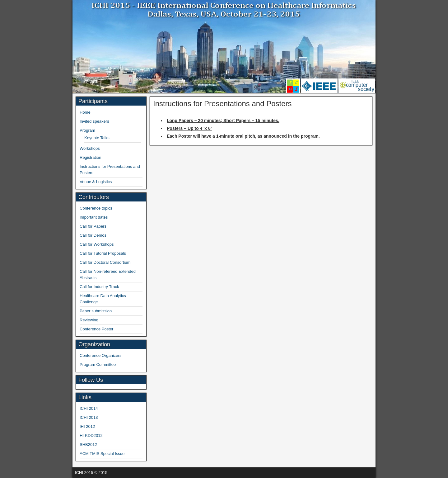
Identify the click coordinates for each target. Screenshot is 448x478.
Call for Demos (93, 235)
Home (85, 112)
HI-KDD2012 (91, 435)
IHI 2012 (87, 426)
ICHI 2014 (89, 408)
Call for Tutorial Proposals (103, 253)
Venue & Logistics (96, 182)
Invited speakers (94, 121)
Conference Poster (96, 329)
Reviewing (89, 320)
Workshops (90, 148)
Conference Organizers (100, 355)
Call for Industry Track (99, 287)
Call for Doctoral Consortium (105, 262)
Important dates (94, 217)
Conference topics (96, 208)
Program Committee (98, 364)
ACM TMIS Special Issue (102, 454)
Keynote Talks (97, 138)
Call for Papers (93, 226)
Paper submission (96, 311)
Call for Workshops (97, 244)
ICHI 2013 (89, 417)
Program (87, 130)
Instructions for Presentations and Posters (222, 104)
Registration (90, 157)
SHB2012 (88, 445)
